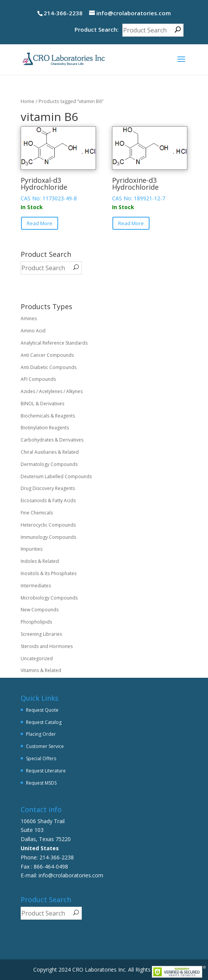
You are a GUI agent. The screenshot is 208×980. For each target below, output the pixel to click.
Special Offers (41, 758)
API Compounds (38, 379)
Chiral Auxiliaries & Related (50, 452)
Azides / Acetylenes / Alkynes (52, 391)
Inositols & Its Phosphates (49, 573)
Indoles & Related (40, 561)
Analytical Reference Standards (54, 343)
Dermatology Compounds (49, 464)
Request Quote (42, 710)
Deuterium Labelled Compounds (56, 476)
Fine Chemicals (37, 513)
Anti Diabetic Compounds (49, 367)
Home (28, 101)
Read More (40, 223)
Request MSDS (41, 783)
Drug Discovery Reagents (48, 488)
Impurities (32, 549)
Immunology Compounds (48, 537)
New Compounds (40, 610)
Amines (29, 318)
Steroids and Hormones (47, 646)
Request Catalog (44, 722)
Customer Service (45, 746)
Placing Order (41, 734)
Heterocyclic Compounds (48, 525)
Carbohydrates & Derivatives (52, 440)
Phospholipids (36, 622)
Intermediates (36, 586)
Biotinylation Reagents (45, 428)
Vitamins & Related (41, 670)
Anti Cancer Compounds (47, 355)
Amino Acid (33, 331)
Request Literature (46, 771)
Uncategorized (37, 658)
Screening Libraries (41, 634)
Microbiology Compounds (49, 598)
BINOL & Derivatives (42, 404)
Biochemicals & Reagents (48, 416)
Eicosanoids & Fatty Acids (48, 500)
